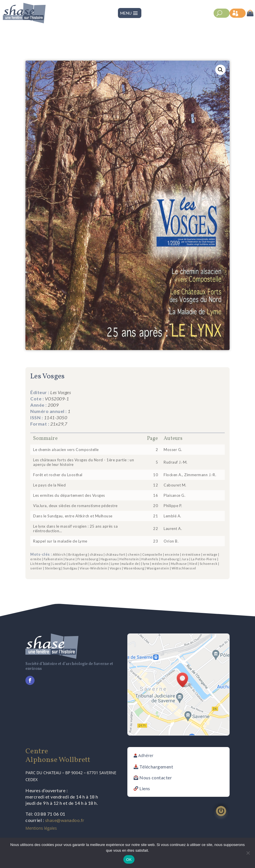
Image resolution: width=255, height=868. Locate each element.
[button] (220, 70)
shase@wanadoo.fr (65, 820)
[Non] (248, 853)
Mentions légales (41, 828)
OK (129, 860)
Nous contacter (156, 777)
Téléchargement (156, 767)
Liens (145, 788)
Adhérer (146, 755)
